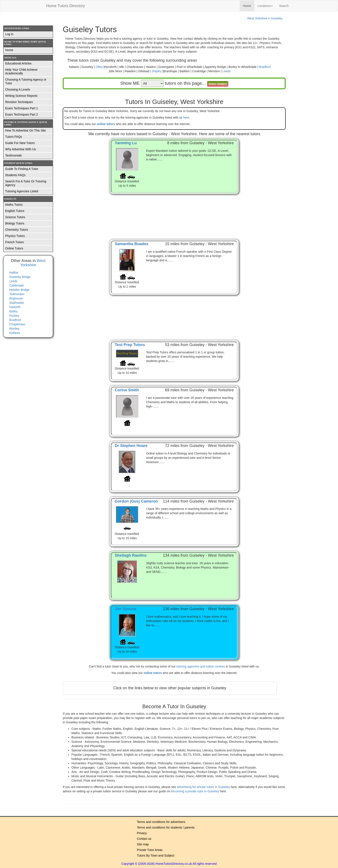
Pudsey (14, 316)
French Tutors (14, 242)
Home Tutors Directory (66, 6)
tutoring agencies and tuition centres (201, 666)
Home (249, 5)
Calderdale (17, 285)
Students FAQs (15, 175)
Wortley (14, 329)
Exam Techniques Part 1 (22, 108)
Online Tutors (14, 248)
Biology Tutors (15, 223)
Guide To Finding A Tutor (22, 169)
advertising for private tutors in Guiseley (204, 787)
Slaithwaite (17, 303)
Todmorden (17, 294)
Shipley (157, 71)
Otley (99, 67)
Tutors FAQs (14, 137)
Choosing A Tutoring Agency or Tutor (26, 81)
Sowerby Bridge (20, 277)
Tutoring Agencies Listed (22, 191)
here (186, 118)
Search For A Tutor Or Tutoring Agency (26, 183)
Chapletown (17, 324)
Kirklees (15, 333)
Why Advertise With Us (20, 149)
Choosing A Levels (18, 89)
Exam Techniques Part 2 (22, 114)
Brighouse (16, 298)
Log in (9, 34)
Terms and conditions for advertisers (161, 822)
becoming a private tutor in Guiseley (195, 791)
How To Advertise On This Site (26, 130)
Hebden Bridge (19, 290)
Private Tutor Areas (150, 850)
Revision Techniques (19, 102)
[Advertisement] (174, 212)
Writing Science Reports (21, 96)
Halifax (14, 273)
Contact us (144, 839)
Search (284, 6)
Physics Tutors (15, 236)
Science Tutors (15, 217)
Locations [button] (265, 6)
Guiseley (277, 18)
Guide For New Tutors (20, 143)
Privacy (142, 833)
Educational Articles (18, 63)
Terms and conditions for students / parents (166, 827)
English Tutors (15, 211)
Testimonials (13, 155)
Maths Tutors (14, 205)
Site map (143, 844)
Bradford (265, 67)
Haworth (15, 307)
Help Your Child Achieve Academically (21, 71)
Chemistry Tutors (17, 230)
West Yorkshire (257, 18)
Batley (13, 311)
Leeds (227, 71)
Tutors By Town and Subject (156, 855)
